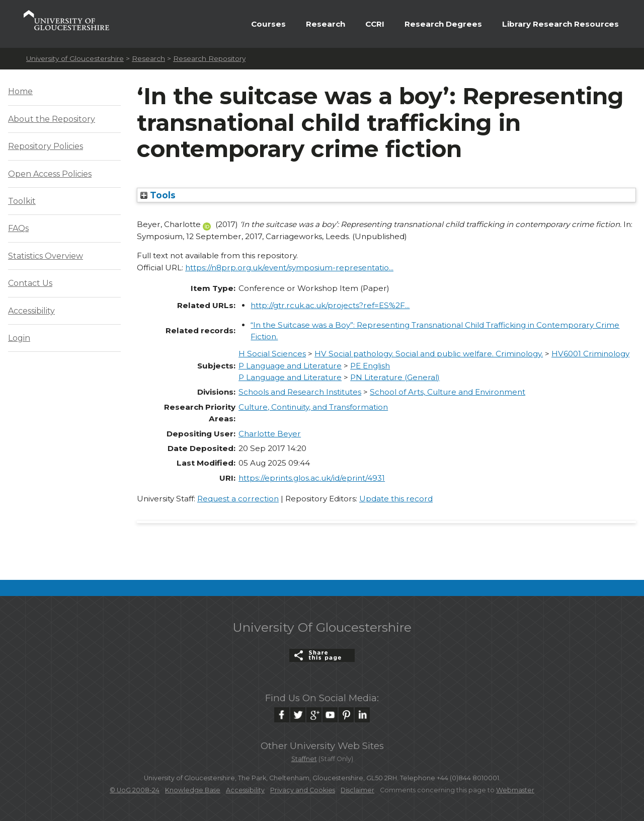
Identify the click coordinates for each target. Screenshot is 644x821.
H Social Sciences (272, 354)
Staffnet (304, 759)
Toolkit (22, 201)
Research (326, 24)
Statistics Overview (46, 256)
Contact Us (30, 283)
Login (19, 338)
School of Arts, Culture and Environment (448, 392)
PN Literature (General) (395, 377)
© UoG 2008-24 (135, 790)
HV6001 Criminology (590, 354)
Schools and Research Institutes (300, 392)
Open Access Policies (50, 174)
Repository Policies (46, 146)
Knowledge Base (193, 790)
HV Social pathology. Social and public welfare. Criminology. (429, 354)
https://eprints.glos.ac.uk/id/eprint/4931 (312, 478)
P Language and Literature (290, 366)
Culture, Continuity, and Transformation (313, 407)
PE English (370, 366)
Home (20, 91)
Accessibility (31, 311)
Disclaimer (357, 790)
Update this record (396, 499)
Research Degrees (443, 24)
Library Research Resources (560, 24)
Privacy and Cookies (303, 790)
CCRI (375, 24)
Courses (268, 24)
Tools (158, 195)
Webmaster (515, 790)
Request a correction (238, 499)
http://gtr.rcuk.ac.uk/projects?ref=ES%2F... (330, 305)
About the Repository (52, 119)
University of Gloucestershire (75, 58)
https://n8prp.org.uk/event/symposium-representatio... (289, 268)
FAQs (18, 228)
